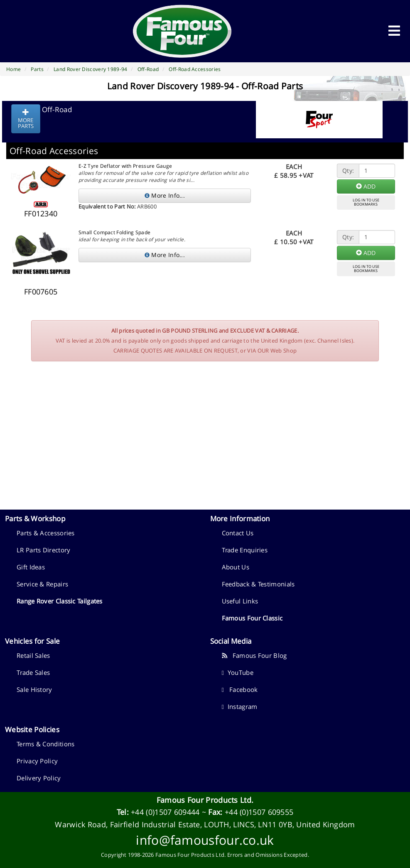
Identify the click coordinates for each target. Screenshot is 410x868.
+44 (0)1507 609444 (165, 812)
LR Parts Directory (43, 550)
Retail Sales (33, 655)
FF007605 (41, 292)
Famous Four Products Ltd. (205, 800)
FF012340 (41, 213)
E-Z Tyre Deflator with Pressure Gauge (125, 166)
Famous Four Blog (254, 655)
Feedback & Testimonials (258, 584)
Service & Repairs (42, 584)
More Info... (165, 195)
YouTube (238, 672)
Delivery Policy (39, 778)
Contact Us (238, 533)
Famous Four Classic (252, 618)
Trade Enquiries (245, 550)
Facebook (240, 689)
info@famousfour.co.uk (205, 840)
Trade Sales (33, 672)
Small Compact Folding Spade (114, 232)
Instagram (240, 706)
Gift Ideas (31, 567)
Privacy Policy (37, 761)
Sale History (34, 689)
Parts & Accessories (46, 533)
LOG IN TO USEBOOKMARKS (366, 202)
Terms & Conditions (45, 744)
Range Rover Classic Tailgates (60, 601)
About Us (236, 567)
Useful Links (240, 601)
